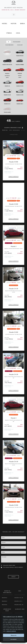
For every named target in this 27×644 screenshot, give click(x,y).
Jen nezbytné (13, 639)
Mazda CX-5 (18, 601)
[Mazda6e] (7, 83)
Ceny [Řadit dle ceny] (11, 130)
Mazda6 (5, 605)
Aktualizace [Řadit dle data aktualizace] (16, 130)
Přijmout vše (14, 635)
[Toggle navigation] (14, 15)
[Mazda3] (7, 70)
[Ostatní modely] (7, 109)
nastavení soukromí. (11, 631)
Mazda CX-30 (13, 289)
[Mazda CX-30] (20, 83)
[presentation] (12, 573)
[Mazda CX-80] (20, 91)
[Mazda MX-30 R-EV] (7, 61)
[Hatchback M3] (7, 76)
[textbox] (13, 538)
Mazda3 (5, 601)
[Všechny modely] (7, 51)
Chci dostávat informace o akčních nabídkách (13, 567)
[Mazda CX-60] (7, 91)
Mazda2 (5, 598)
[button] (2, 565)
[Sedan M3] (7, 77)
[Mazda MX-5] (20, 100)
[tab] (4, 23)
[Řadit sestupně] (24, 130)
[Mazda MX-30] (20, 52)
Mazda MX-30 (19, 605)
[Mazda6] (20, 70)
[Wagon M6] (20, 76)
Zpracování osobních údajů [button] (9, 565)
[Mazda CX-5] (7, 100)
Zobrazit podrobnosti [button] (13, 176)
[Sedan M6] (20, 77)
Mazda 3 (14, 246)
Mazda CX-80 (13, 162)
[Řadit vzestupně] (21, 130)
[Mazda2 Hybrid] (20, 61)
